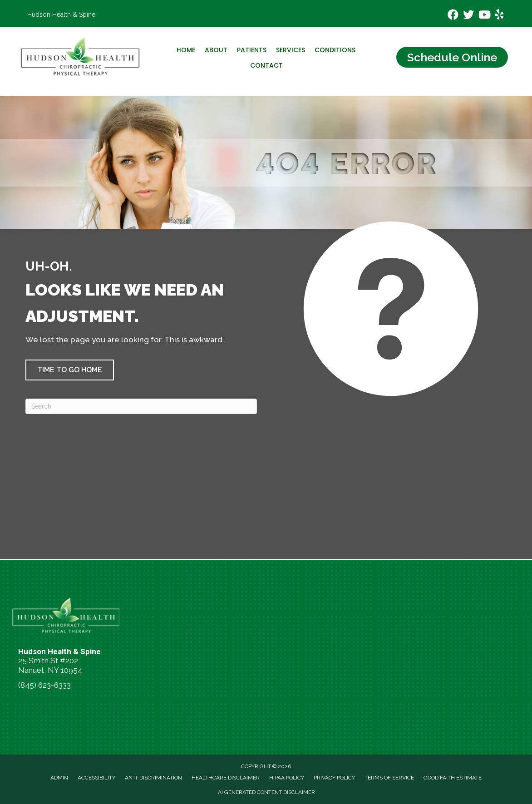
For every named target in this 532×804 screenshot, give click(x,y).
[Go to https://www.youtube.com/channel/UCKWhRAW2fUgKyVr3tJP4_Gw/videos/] (484, 16)
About (216, 50)
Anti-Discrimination (153, 778)
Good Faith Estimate (453, 778)
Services (291, 50)
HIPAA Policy (287, 778)
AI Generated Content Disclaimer (266, 792)
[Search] (141, 406)
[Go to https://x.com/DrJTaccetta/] (468, 16)
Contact (266, 65)
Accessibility (96, 778)
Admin (59, 778)
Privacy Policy (334, 778)
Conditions (335, 50)
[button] (70, 370)
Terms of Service (389, 778)
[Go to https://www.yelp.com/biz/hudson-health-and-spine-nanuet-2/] (499, 16)
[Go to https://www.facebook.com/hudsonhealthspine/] (453, 16)
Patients (252, 50)
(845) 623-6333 (44, 685)
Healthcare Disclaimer (226, 778)
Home (186, 50)
